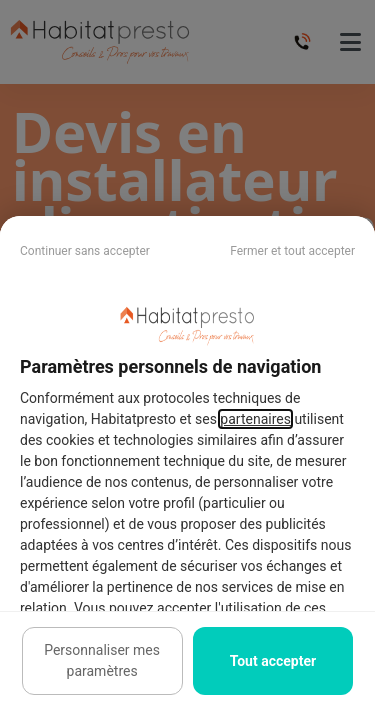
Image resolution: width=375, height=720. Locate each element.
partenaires (255, 419)
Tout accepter (273, 661)
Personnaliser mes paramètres (102, 660)
